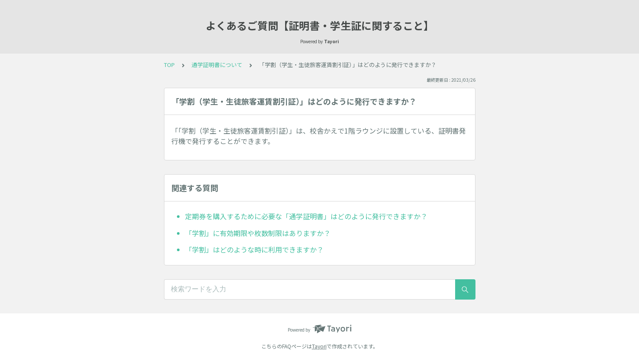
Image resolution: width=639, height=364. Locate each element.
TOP (169, 65)
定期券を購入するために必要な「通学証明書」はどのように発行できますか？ (306, 216)
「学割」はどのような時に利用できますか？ (254, 249)
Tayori (319, 346)
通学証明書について (217, 65)
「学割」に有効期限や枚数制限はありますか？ (258, 233)
